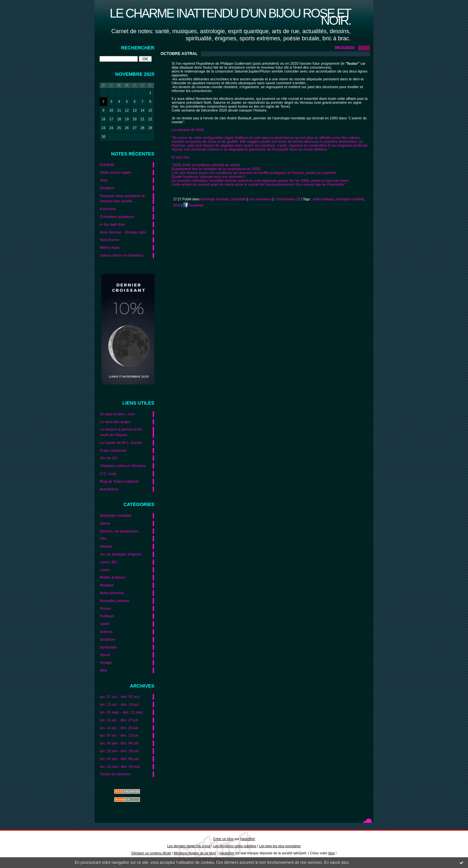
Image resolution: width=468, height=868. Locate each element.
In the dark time (112, 224)
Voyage (106, 662)
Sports (105, 655)
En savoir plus (336, 862)
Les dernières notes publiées (235, 846)
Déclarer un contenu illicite (151, 853)
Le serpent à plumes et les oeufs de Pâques (121, 432)
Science (106, 632)
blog (331, 853)
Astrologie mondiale (116, 515)
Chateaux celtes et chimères (123, 466)
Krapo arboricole (113, 450)
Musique (107, 585)
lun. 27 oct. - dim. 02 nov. (120, 697)
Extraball (107, 165)
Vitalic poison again (115, 172)
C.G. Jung (108, 474)
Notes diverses (112, 593)
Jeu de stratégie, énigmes (121, 554)
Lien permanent (260, 199)
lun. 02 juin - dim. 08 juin (119, 759)
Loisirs (105, 570)
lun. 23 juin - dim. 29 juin (119, 751)
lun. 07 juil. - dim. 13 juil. (119, 735)
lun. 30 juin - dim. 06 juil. (119, 743)
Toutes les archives (115, 774)
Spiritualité (108, 647)
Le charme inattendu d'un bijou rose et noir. (230, 17)
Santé (104, 624)
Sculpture (107, 639)
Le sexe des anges (115, 422)
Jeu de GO (109, 458)
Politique (107, 616)
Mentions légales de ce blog (195, 853)
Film (103, 539)
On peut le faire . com (117, 414)
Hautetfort (248, 839)
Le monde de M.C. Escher (121, 443)
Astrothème (109, 489)
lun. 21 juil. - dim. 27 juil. (119, 720)
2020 (177, 205)
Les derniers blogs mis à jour (189, 846)
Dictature (107, 188)
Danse (105, 523)
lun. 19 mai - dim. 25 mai (120, 767)
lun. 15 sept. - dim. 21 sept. (122, 712)
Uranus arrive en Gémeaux (122, 255)
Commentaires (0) (287, 199)
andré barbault (323, 199)
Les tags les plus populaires (280, 846)
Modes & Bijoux (112, 577)
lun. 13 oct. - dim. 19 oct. (120, 704)
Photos (105, 608)
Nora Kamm (110, 240)
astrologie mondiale (350, 199)
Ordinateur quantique (117, 217)
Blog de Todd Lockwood (119, 481)
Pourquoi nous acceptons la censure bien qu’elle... (122, 199)
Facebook (193, 205)
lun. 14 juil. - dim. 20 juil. (119, 728)
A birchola (108, 209)
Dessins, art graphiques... (120, 531)
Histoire (106, 546)
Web (104, 670)
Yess (104, 180)
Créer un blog (223, 839)
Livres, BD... (110, 562)
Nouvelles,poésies (115, 601)
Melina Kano (110, 247)
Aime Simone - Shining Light (123, 232)
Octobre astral (179, 54)
